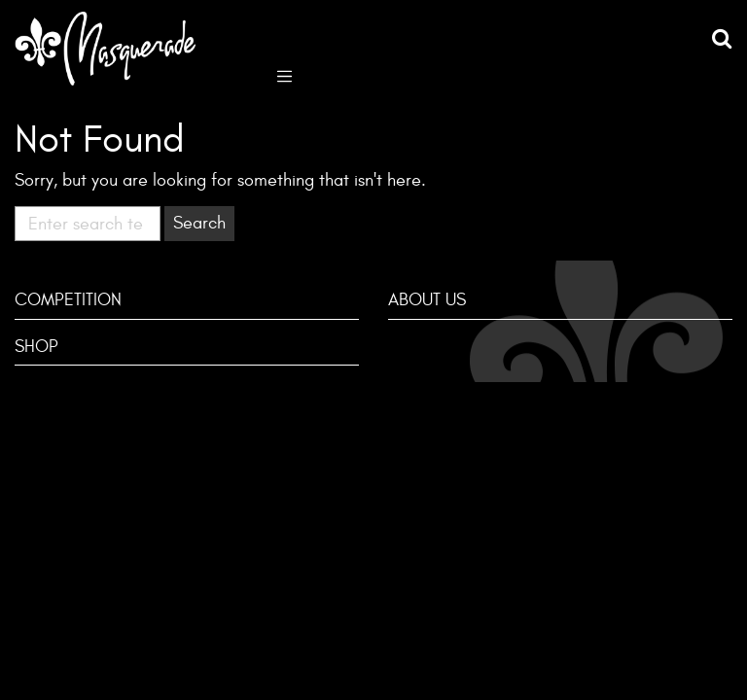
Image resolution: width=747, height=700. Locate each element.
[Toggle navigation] (285, 74)
